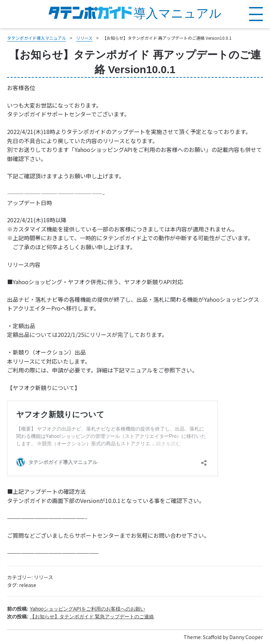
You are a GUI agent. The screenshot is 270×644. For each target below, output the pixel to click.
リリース (43, 577)
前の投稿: (76, 609)
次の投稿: (81, 617)
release (28, 585)
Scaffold (212, 637)
